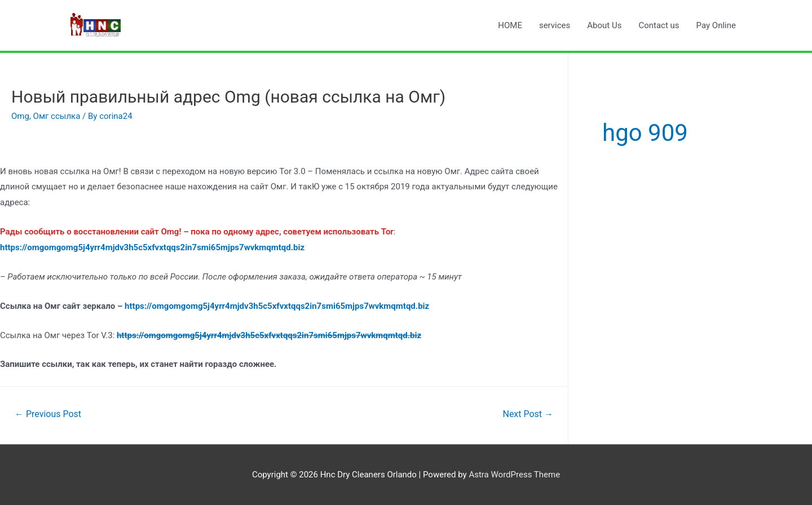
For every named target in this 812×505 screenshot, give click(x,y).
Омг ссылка (57, 116)
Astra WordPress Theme (514, 475)
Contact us (659, 25)
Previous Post (48, 414)
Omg (20, 116)
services (555, 25)
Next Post (528, 414)
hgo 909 (645, 133)
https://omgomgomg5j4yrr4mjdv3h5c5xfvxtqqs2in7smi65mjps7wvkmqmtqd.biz (277, 306)
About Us (604, 25)
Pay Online (716, 25)
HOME (510, 25)
